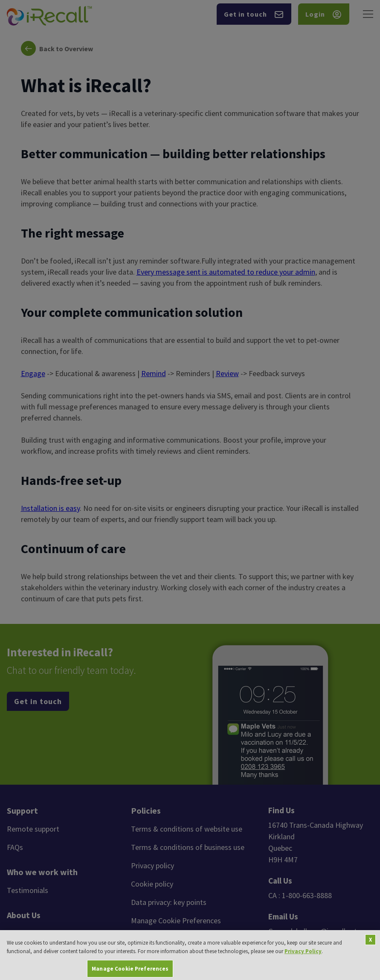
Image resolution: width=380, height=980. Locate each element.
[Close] (370, 949)
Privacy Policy (303, 960)
